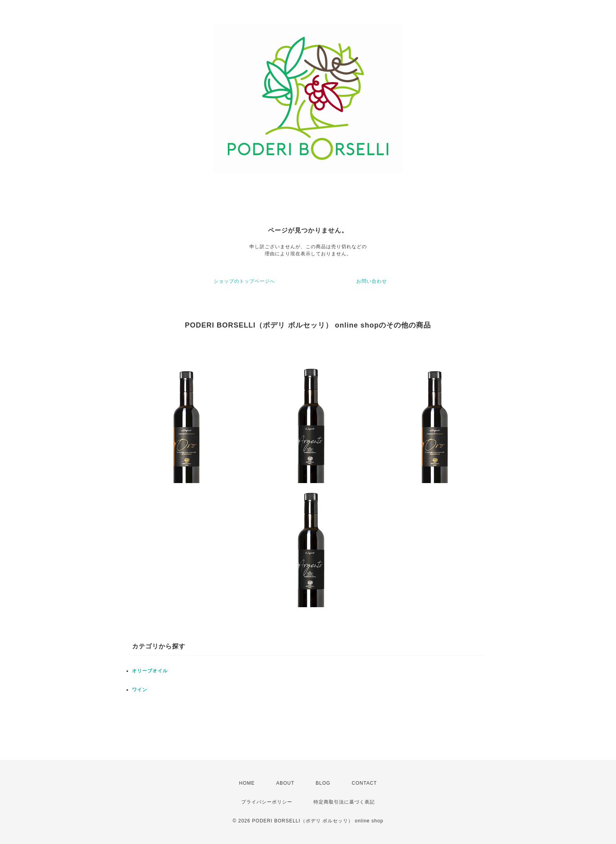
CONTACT (364, 783)
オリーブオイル (150, 671)
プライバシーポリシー (267, 802)
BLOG (323, 783)
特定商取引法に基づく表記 (344, 802)
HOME (247, 783)
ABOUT (285, 783)
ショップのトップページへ (244, 281)
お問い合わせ (372, 281)
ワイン (140, 690)
